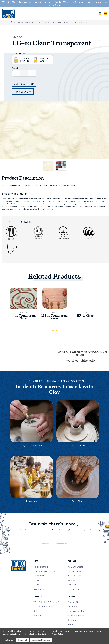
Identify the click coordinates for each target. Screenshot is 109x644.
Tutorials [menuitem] (72, 580)
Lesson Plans (77, 446)
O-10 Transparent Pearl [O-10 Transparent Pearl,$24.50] (24, 317)
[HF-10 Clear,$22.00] (85, 299)
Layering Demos (31, 446)
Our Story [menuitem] (73, 607)
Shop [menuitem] (36, 561)
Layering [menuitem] (72, 585)
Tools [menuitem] (36, 580)
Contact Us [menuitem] (73, 602)
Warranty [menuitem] (38, 616)
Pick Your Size (19, 53)
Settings (9, 640)
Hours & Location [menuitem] (76, 611)
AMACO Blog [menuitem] (74, 576)
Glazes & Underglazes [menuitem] (44, 571)
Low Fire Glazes (43, 22)
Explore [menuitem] (72, 561)
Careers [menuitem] (72, 620)
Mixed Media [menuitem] (40, 589)
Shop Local (21, 91)
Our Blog (78, 501)
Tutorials (32, 501)
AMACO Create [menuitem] (76, 567)
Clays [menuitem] (36, 585)
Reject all (23, 640)
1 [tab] (53, 331)
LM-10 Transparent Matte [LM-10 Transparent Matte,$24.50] (55, 317)
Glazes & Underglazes (25, 22)
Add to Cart (22, 84)
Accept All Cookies (41, 640)
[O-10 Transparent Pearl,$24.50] (24, 299)
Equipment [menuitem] (39, 576)
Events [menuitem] (71, 625)
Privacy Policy (57, 634)
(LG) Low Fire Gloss (60, 22)
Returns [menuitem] (37, 611)
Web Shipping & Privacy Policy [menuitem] (48, 602)
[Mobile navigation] (105, 14)
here (51, 209)
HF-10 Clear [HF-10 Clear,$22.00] (85, 316)
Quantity (16, 68)
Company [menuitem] (72, 596)
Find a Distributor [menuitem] (42, 567)
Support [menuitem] (38, 596)
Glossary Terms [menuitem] (76, 589)
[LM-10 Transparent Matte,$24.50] (55, 299)
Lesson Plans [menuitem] (74, 571)
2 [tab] (56, 331)
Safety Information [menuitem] (43, 607)
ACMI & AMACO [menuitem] (76, 616)
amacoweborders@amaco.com (29, 204)
